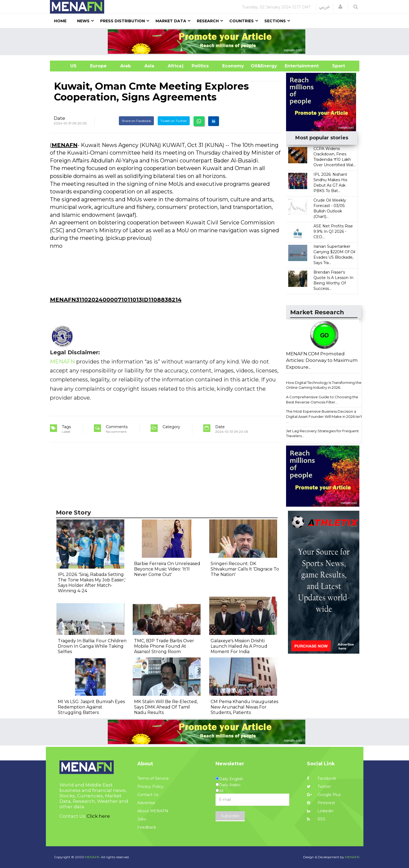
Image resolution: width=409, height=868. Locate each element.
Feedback (147, 827)
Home (60, 21)
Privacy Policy (150, 786)
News (83, 21)
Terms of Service (153, 778)
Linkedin (320, 811)
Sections (275, 21)
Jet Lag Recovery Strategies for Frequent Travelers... (322, 433)
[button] (340, 7)
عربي (324, 7)
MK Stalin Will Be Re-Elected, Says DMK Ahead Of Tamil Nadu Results (166, 707)
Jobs (142, 819)
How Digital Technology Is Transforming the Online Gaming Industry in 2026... (324, 385)
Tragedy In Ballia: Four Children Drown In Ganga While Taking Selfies (92, 646)
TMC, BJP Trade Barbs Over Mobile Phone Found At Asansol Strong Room (164, 646)
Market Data (171, 21)
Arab (126, 66)
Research (208, 21)
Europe (98, 66)
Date (59, 118)
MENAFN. (93, 857)
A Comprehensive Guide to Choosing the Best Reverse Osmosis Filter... (322, 399)
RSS (316, 819)
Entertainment (294, 66)
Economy (233, 66)
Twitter (319, 786)
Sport (335, 66)
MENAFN (65, 145)
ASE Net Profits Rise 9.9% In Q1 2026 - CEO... (333, 231)
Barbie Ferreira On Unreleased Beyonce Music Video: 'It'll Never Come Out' (167, 569)
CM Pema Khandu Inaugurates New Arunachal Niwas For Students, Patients (244, 707)
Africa (174, 66)
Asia (149, 66)
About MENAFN (153, 811)
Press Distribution (123, 21)
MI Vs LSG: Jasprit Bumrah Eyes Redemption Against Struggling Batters (91, 707)
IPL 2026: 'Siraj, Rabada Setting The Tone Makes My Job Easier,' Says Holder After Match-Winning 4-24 (92, 583)
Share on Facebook (136, 121)
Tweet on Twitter (174, 121)
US (67, 66)
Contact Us (148, 795)
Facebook (322, 778)
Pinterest (321, 803)
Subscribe (230, 816)
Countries (242, 21)
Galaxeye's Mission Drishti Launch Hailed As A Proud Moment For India (239, 646)
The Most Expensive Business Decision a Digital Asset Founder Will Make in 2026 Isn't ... (324, 416)
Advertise (146, 803)
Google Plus (324, 795)
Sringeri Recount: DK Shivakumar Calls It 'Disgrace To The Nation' (245, 569)
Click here (98, 816)
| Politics (199, 66)
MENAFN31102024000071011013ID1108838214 (116, 300)
